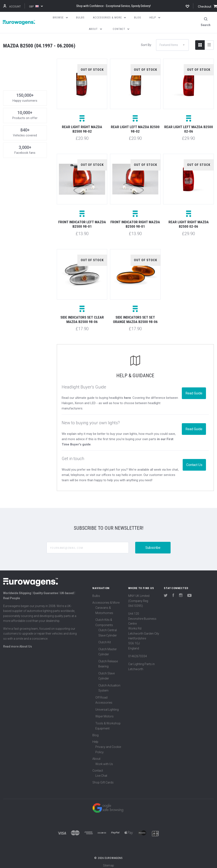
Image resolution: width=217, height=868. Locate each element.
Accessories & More (106, 599)
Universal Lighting (107, 706)
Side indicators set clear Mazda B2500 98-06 (82, 316)
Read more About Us (18, 643)
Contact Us (194, 462)
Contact (98, 767)
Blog (95, 732)
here (127, 395)
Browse (60, 17)
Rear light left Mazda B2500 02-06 (189, 126)
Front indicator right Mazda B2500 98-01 (135, 221)
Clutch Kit (105, 639)
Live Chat (101, 773)
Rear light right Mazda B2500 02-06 (189, 221)
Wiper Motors (104, 713)
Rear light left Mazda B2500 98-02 (135, 126)
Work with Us (104, 761)
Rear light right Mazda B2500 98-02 (82, 126)
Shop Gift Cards (103, 779)
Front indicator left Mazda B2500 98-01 (82, 221)
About (96, 756)
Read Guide (194, 390)
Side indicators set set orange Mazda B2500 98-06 (135, 316)
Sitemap (108, 862)
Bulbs (96, 593)
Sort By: (146, 42)
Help (95, 739)
